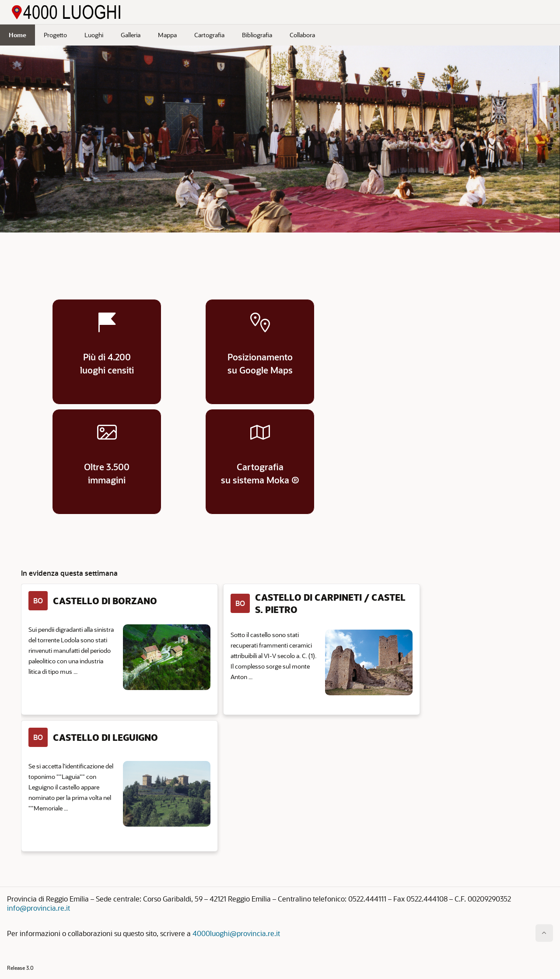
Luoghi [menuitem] (94, 35)
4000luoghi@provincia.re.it (236, 933)
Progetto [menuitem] (55, 35)
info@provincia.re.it (38, 908)
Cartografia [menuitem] (209, 35)
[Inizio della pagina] (544, 933)
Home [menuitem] (17, 35)
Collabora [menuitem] (302, 35)
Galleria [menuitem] (131, 35)
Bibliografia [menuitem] (257, 35)
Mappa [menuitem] (167, 35)
